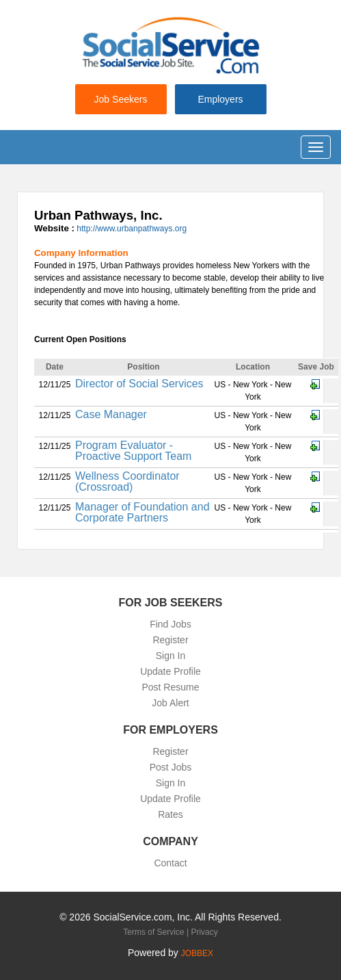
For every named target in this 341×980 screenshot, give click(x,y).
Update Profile (170, 671)
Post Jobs (170, 767)
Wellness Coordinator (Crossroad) (127, 481)
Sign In (171, 656)
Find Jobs (170, 624)
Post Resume (170, 687)
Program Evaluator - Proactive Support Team (133, 451)
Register (170, 640)
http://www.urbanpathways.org (132, 229)
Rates (170, 814)
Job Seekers (121, 99)
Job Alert (170, 703)
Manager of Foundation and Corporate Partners (142, 512)
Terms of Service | (157, 932)
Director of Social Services (139, 384)
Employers (220, 99)
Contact (170, 863)
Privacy (204, 932)
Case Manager (111, 414)
